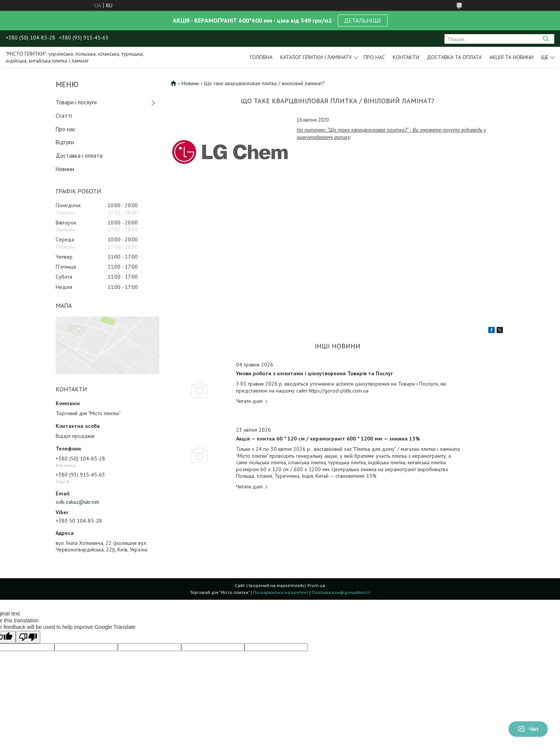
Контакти (406, 57)
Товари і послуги (76, 102)
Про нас (374, 57)
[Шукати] (546, 39)
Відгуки (65, 142)
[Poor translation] (28, 637)
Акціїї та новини (511, 57)
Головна (261, 57)
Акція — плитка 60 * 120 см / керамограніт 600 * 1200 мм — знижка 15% (328, 439)
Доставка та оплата (454, 57)
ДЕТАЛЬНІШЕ (363, 20)
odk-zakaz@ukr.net (77, 502)
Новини (65, 169)
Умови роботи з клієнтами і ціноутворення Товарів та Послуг (315, 374)
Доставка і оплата (79, 156)
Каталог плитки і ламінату (316, 57)
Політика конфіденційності (341, 592)
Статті (64, 116)
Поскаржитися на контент (281, 592)
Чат (528, 729)
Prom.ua (316, 585)
